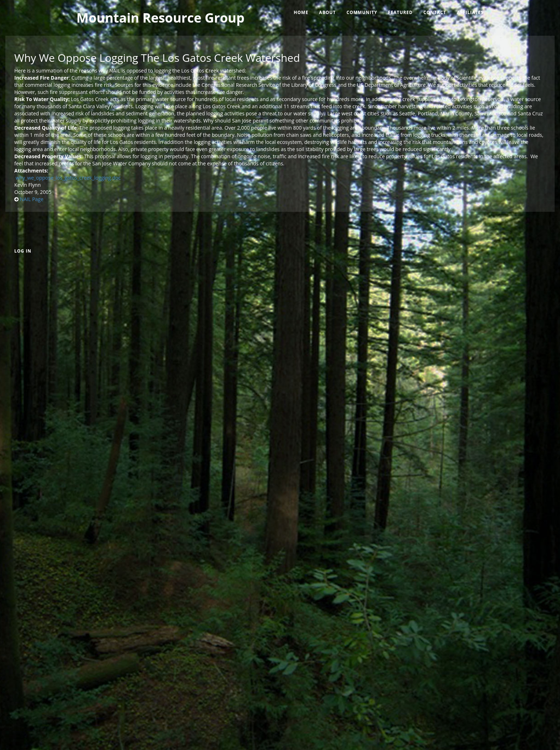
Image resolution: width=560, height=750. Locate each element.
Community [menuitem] (362, 12)
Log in (23, 251)
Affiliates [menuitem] (470, 12)
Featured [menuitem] (400, 12)
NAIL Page (32, 199)
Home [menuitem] (301, 12)
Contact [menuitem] (435, 12)
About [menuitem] (327, 12)
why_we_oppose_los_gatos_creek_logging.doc (68, 178)
